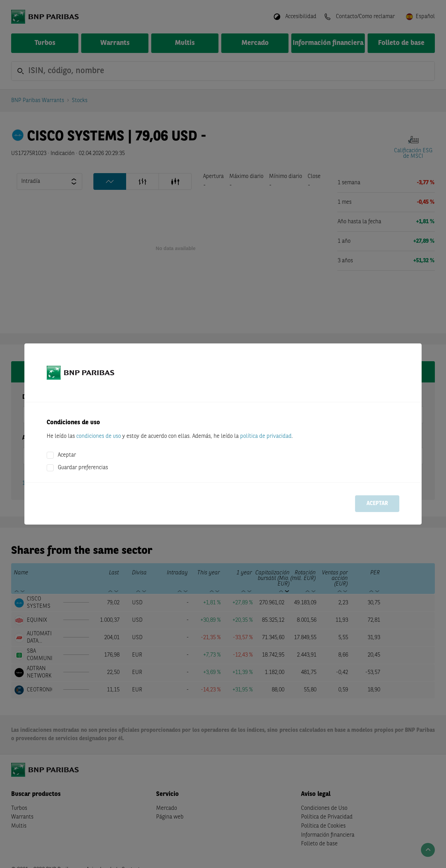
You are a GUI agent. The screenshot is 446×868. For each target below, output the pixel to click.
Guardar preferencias (83, 468)
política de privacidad (266, 436)
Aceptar (67, 455)
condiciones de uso (99, 436)
